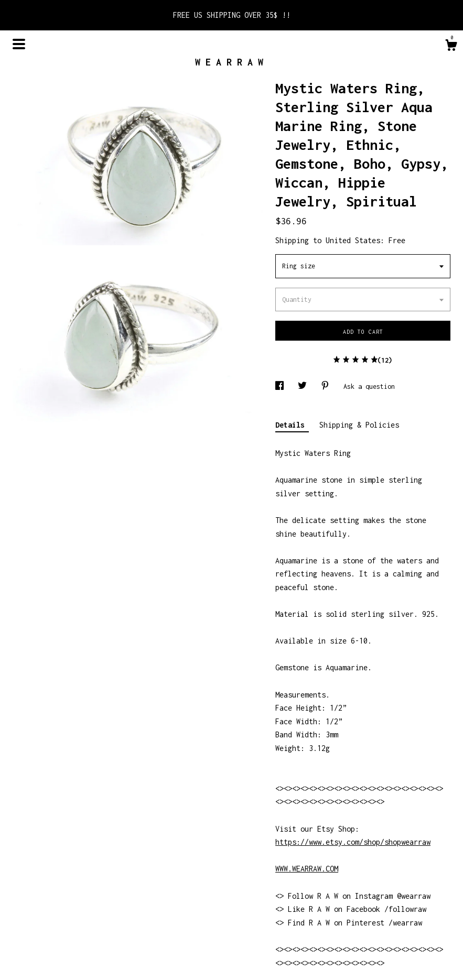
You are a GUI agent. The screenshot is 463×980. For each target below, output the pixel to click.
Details (292, 425)
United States (353, 240)
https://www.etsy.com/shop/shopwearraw (353, 842)
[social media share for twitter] (304, 386)
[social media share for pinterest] (327, 386)
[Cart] (451, 47)
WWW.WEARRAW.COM (307, 869)
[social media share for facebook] (281, 386)
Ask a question (369, 386)
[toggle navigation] (19, 44)
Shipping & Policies (359, 425)
